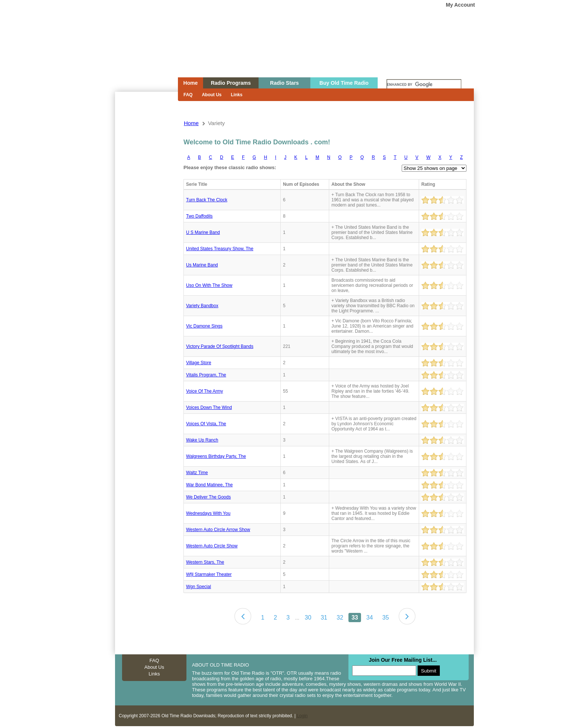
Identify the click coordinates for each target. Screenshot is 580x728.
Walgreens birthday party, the (216, 456)
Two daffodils (199, 216)
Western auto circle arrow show (218, 530)
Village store (199, 363)
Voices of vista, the (206, 424)
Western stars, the (205, 562)
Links (237, 95)
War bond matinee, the (209, 485)
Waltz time (197, 473)
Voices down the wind (209, 407)
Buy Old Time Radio (344, 83)
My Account (460, 5)
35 (385, 618)
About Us (212, 95)
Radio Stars (284, 83)
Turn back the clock (207, 200)
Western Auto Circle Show (212, 546)
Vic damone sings (204, 326)
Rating (428, 184)
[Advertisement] (146, 225)
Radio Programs (231, 83)
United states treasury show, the (220, 249)
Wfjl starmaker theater (209, 574)
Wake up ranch (202, 440)
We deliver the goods (208, 497)
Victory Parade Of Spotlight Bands (220, 346)
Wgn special (198, 587)
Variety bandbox (202, 306)
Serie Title (197, 184)
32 (340, 618)
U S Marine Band (203, 232)
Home (141, 53)
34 (370, 618)
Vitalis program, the (206, 375)
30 (308, 618)
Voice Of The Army (205, 391)
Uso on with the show (209, 285)
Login (302, 716)
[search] (424, 85)
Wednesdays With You (208, 513)
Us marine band (202, 265)
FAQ (188, 95)
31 (324, 618)
